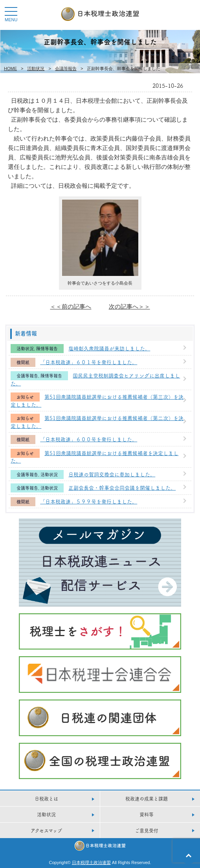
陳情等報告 (47, 349)
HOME (10, 68)
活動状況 (36, 68)
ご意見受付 (147, 830)
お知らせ (25, 397)
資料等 (147, 814)
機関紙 (23, 362)
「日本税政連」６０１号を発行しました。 (89, 362)
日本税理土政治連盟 (91, 862)
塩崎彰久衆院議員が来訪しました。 (109, 348)
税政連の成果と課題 (147, 799)
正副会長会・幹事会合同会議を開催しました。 (122, 487)
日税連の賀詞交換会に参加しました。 (112, 474)
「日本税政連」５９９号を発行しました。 (89, 501)
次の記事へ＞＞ (129, 306)
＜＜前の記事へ (71, 306)
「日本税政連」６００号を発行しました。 (89, 439)
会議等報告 (66, 68)
